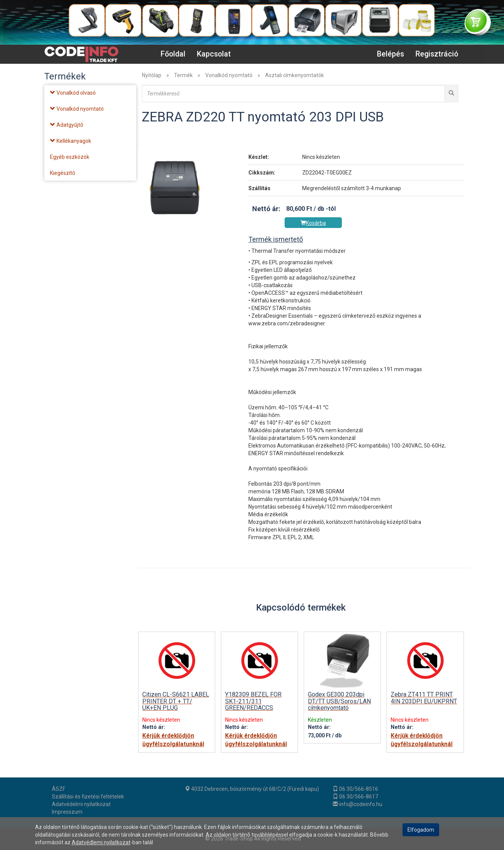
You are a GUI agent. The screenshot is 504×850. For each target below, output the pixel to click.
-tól (331, 209)
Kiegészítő (63, 173)
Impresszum (67, 812)
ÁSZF (59, 789)
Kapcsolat (214, 54)
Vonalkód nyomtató (229, 75)
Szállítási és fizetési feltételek (88, 797)
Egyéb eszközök (70, 157)
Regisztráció (437, 54)
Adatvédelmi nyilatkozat (81, 804)
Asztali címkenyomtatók (295, 75)
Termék (183, 75)
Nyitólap (152, 75)
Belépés (390, 54)
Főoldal (173, 54)
